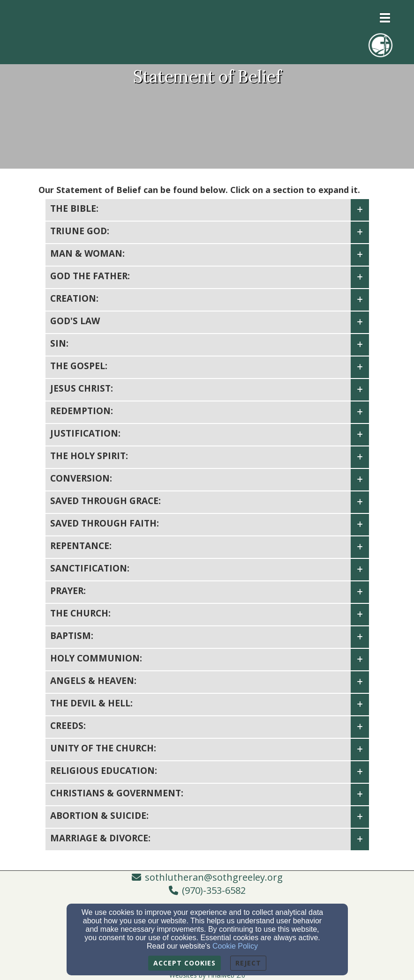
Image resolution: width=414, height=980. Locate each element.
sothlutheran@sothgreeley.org (214, 877)
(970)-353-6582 (214, 890)
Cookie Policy (235, 946)
